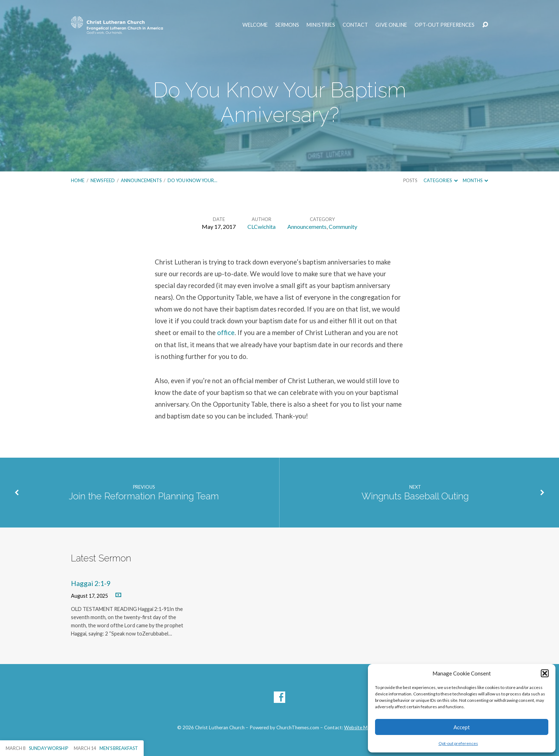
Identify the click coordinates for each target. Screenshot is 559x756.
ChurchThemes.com (298, 727)
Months (475, 180)
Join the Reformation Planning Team (144, 496)
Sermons (287, 25)
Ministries (321, 25)
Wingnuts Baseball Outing (415, 496)
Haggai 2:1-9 (91, 583)
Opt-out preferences (458, 743)
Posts (410, 180)
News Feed (103, 180)
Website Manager (363, 727)
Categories (440, 180)
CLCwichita (261, 227)
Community (343, 227)
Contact (355, 25)
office (226, 333)
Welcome (255, 25)
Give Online (391, 25)
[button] (545, 673)
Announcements (141, 180)
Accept (462, 727)
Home (78, 180)
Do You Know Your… (192, 180)
